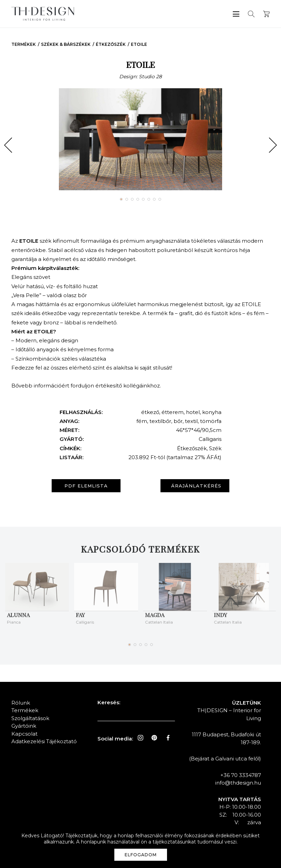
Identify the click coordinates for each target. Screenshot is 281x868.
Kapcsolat (24, 734)
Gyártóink (24, 726)
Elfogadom (141, 855)
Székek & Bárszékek (66, 44)
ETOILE (139, 44)
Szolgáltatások (30, 718)
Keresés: (109, 702)
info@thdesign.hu (238, 783)
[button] (8, 145)
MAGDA (155, 615)
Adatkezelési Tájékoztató (44, 741)
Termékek (24, 44)
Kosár (266, 14)
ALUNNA (18, 615)
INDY (220, 615)
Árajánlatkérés (196, 486)
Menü (236, 14)
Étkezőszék (111, 44)
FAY (80, 615)
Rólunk (21, 703)
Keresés (251, 14)
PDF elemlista (86, 486)
